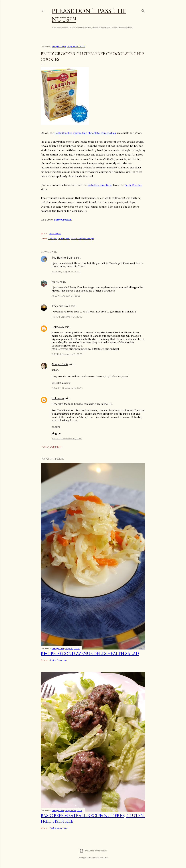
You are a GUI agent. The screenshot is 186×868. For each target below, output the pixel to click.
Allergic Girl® (60, 364)
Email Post (55, 234)
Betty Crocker (133, 185)
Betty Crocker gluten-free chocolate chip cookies (85, 133)
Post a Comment (51, 447)
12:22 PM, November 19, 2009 (67, 354)
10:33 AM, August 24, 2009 (66, 272)
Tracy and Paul (61, 306)
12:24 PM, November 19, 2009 (67, 388)
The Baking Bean (62, 258)
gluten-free (64, 238)
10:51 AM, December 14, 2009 (67, 439)
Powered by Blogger (93, 851)
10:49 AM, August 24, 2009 (66, 296)
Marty (55, 282)
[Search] (143, 10)
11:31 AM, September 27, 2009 (67, 317)
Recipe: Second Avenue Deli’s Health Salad (90, 653)
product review (78, 238)
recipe (90, 238)
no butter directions (100, 185)
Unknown (58, 327)
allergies (52, 238)
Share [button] (44, 234)
